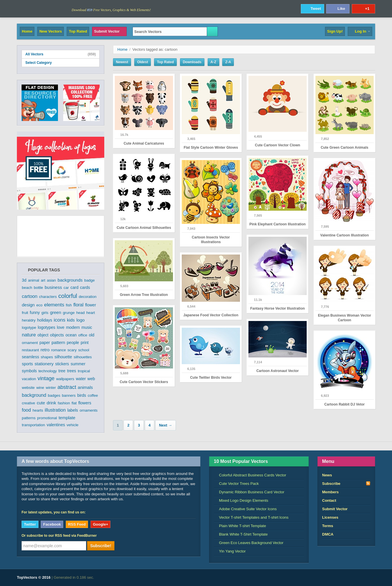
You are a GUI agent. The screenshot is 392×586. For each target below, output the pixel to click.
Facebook (52, 524)
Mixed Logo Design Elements (241, 500)
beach (27, 288)
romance (59, 350)
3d (24, 280)
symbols (29, 371)
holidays (45, 320)
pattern (58, 342)
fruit (25, 313)
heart (91, 313)
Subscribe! (101, 546)
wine (40, 388)
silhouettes (83, 357)
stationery (44, 364)
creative (29, 403)
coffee (93, 395)
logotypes (47, 327)
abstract (67, 387)
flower (90, 305)
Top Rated (78, 31)
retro (45, 350)
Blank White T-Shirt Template (241, 534)
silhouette (63, 357)
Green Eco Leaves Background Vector (249, 543)
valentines (56, 425)
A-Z (213, 62)
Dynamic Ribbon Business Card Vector (249, 492)
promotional (47, 418)
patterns (29, 418)
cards (85, 287)
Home (27, 31)
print (85, 343)
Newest (122, 62)
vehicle (73, 425)
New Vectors (51, 31)
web (91, 379)
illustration (55, 410)
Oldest (143, 62)
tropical (84, 371)
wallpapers (65, 379)
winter (51, 388)
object (43, 335)
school (84, 350)
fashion (64, 403)
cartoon (30, 296)
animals (85, 387)
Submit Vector (109, 31)
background (34, 395)
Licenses (330, 517)
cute (41, 403)
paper (45, 343)
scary (72, 350)
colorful (68, 296)
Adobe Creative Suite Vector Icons (245, 509)
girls (45, 313)
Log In (360, 31)
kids (71, 320)
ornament (30, 343)
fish (69, 305)
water (81, 379)
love (61, 327)
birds (82, 395)
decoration (88, 297)
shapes (47, 357)
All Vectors (61, 54)
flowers (85, 403)
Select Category (61, 63)
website (28, 388)
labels (73, 410)
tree (62, 371)
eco (39, 305)
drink (51, 403)
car (66, 288)
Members (330, 492)
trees (71, 371)
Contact (329, 500)
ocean (71, 335)
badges (54, 395)
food (26, 410)
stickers (62, 364)
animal (33, 280)
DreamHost (349, 578)
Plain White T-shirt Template (240, 526)
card (74, 287)
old (92, 335)
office (83, 335)
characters (48, 297)
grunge (69, 313)
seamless (30, 357)
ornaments (88, 410)
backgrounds (70, 280)
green (56, 312)
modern (73, 327)
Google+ (100, 524)
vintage (46, 378)
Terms (328, 526)
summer (78, 364)
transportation (33, 425)
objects (57, 335)
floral (78, 305)
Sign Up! (335, 31)
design (28, 305)
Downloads (192, 62)
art (43, 280)
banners (69, 395)
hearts (38, 410)
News (327, 475)
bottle (38, 288)
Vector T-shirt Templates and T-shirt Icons (251, 517)
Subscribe (346, 483)
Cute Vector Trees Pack (236, 484)
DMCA (328, 534)
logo (80, 320)
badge (89, 280)
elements (54, 305)
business (53, 287)
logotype (29, 328)
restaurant (30, 350)
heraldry (29, 320)
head (81, 313)
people (73, 343)
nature (29, 335)
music (87, 327)
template (67, 418)
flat (74, 403)
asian (51, 280)
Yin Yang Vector (230, 551)
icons (60, 320)
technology (48, 371)
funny (35, 313)
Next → (166, 425)
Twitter (30, 524)
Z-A (228, 62)
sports (27, 364)
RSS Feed (77, 524)
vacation (29, 379)
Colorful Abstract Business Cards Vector (250, 475)
